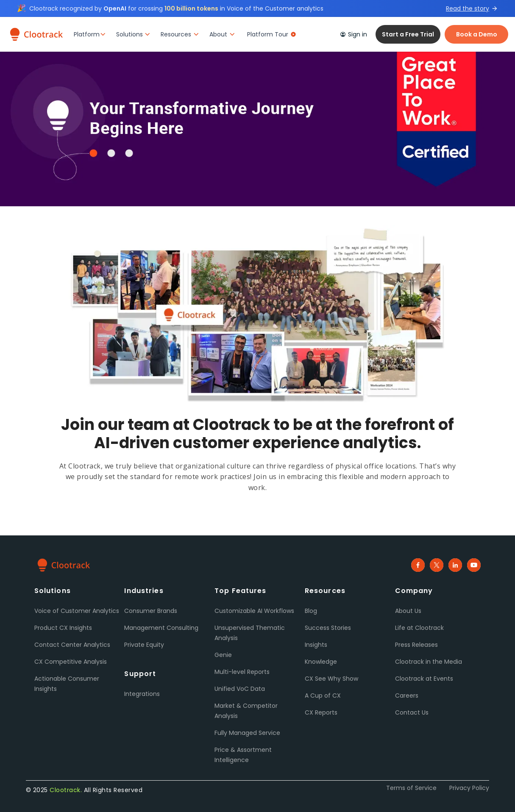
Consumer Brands (151, 611)
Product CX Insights (63, 628)
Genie (223, 655)
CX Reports (321, 712)
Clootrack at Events (424, 679)
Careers (407, 696)
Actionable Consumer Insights (67, 684)
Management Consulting (161, 628)
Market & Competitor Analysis (246, 711)
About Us (408, 611)
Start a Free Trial (408, 34)
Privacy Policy (469, 788)
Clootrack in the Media (429, 662)
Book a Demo (477, 34)
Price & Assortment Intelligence (243, 755)
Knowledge (321, 662)
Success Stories (328, 628)
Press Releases (416, 645)
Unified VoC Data (240, 689)
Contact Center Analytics (72, 645)
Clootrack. (66, 790)
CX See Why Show (331, 679)
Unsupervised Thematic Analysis (250, 633)
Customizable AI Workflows (254, 611)
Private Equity (144, 645)
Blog (311, 611)
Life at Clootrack (419, 628)
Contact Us (412, 712)
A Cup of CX (323, 696)
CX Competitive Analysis (71, 662)
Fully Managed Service (247, 733)
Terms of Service (411, 788)
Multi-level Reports (242, 672)
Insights (316, 645)
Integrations (142, 694)
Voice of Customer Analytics (77, 611)
